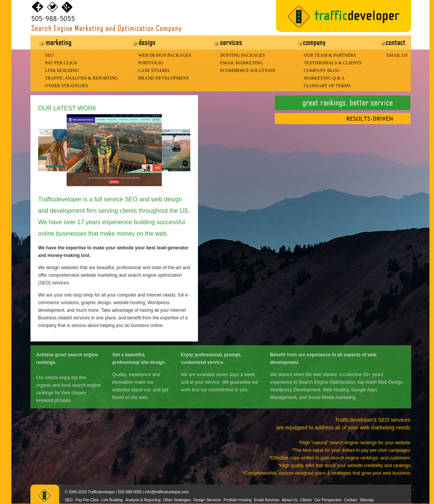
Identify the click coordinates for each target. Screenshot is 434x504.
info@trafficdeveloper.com (167, 492)
